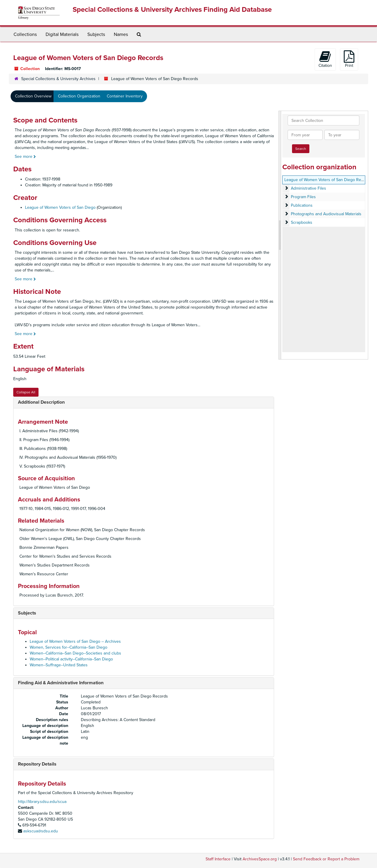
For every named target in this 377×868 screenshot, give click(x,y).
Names (121, 34)
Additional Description (41, 402)
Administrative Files (308, 188)
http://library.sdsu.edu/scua (42, 802)
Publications (302, 205)
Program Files (303, 197)
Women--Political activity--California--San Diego (71, 659)
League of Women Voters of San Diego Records (328, 180)
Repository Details (37, 764)
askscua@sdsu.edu (41, 831)
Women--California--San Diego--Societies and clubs (75, 653)
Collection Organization (79, 96)
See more (25, 156)
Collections (25, 34)
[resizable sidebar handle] (280, 235)
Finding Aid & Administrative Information (61, 683)
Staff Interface (218, 859)
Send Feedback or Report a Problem (326, 859)
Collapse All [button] (26, 392)
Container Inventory (125, 96)
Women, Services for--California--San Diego (69, 647)
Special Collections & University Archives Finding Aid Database (172, 10)
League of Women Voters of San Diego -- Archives (75, 641)
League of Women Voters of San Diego (60, 207)
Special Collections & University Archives (58, 79)
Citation (325, 59)
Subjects (96, 34)
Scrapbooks (302, 222)
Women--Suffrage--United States (59, 665)
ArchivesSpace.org (260, 859)
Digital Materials (62, 34)
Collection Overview (33, 96)
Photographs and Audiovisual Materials (326, 214)
